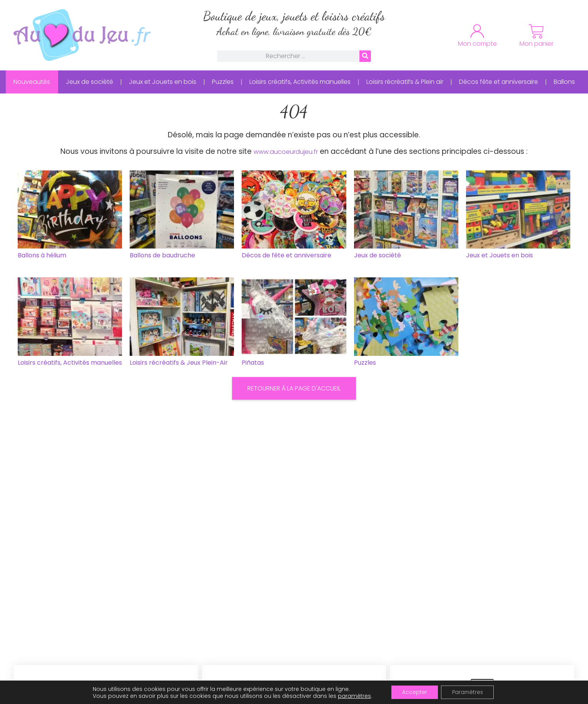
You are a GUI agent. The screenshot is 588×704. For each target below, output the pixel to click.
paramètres (352, 696)
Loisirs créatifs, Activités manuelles (300, 82)
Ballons (564, 82)
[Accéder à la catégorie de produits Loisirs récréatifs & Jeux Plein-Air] (182, 323)
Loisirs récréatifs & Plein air (405, 82)
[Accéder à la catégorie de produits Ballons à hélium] (70, 216)
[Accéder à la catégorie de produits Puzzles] (406, 323)
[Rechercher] (365, 56)
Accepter (413, 692)
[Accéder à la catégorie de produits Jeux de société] (406, 216)
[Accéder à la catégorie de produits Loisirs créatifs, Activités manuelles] (70, 323)
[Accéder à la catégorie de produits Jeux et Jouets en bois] (518, 216)
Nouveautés (32, 82)
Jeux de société (89, 82)
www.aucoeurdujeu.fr (286, 152)
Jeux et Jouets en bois (163, 82)
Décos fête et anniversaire (499, 82)
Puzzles (223, 82)
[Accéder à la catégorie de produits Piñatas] (294, 323)
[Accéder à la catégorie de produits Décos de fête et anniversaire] (294, 216)
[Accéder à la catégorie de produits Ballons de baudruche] (182, 216)
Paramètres (468, 692)
